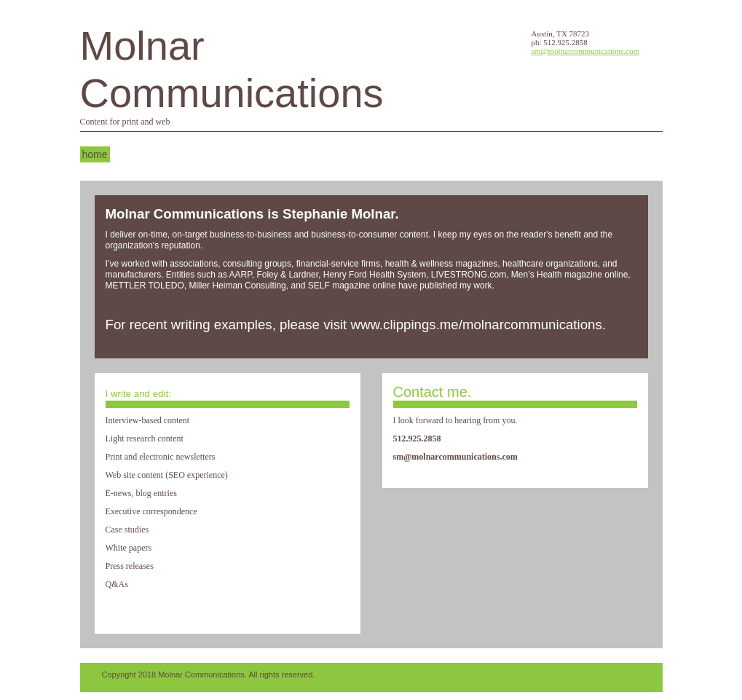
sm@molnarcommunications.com (586, 51)
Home (95, 154)
